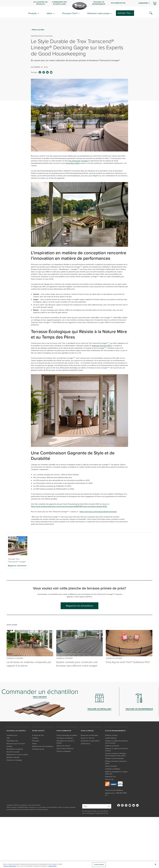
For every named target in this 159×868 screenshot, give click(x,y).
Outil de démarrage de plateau (67, 735)
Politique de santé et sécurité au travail (116, 762)
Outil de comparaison (64, 751)
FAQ (8, 738)
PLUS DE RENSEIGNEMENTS (115, 731)
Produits (33, 13)
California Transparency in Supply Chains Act (116, 773)
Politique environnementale (114, 758)
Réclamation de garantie (15, 749)
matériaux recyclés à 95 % (102, 346)
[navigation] (79, 3)
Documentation (118, 3)
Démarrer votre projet (98, 13)
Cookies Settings (111, 738)
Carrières (35, 738)
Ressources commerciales (89, 735)
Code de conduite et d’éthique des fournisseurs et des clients (116, 755)
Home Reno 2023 (73, 163)
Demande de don (38, 749)
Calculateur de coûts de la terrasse (65, 742)
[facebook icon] (40, 72)
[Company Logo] (79, 6)
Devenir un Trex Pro (88, 738)
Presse (34, 744)
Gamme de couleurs (63, 746)
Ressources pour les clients (16, 744)
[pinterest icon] (44, 72)
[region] (79, 865)
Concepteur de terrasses (65, 738)
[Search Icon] (151, 13)
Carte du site (109, 779)
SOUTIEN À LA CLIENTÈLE (16, 731)
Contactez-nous (12, 735)
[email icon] (51, 72)
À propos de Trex (38, 735)
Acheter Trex (124, 13)
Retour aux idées (38, 30)
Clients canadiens (111, 766)
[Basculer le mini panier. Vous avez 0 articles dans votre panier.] (155, 4)
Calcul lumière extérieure (65, 749)
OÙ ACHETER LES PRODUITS (40, 3)
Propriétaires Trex (12, 741)
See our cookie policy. (10, 866)
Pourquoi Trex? (70, 13)
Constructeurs (85, 744)
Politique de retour (111, 735)
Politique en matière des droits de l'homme (116, 750)
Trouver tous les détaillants (114, 790)
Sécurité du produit (13, 752)
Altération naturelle (13, 757)
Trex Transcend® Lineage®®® (79, 161)
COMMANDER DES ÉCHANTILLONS (59, 3)
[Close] (155, 864)
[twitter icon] (47, 72)
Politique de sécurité (112, 746)
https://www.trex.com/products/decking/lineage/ (98, 512)
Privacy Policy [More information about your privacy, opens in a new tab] (53, 866)
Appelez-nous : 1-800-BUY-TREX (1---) (116, 794)
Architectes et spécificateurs (90, 741)
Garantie (9, 746)
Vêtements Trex (110, 777)
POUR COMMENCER (64, 731)
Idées (50, 13)
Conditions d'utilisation (113, 769)
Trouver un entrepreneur (99, 3)
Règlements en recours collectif (17, 755)
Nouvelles (36, 741)
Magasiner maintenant (17, 566)
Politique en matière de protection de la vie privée (117, 742)
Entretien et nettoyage (14, 760)
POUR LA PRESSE (87, 731)
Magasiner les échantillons (79, 606)
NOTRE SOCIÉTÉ (38, 731)
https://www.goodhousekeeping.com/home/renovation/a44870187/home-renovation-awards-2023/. (69, 506)
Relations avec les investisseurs (43, 746)
